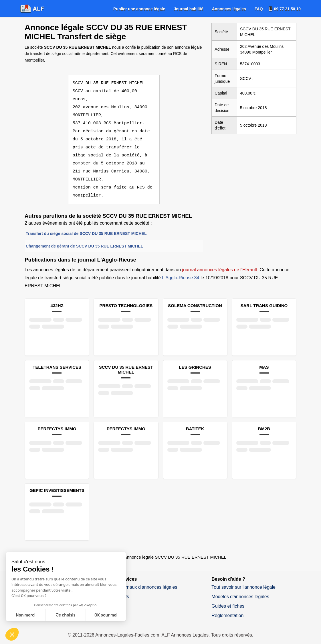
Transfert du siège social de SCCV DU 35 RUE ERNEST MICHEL (86, 225)
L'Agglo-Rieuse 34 (181, 270)
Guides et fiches (228, 598)
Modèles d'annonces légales (240, 589)
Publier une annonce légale (139, 9)
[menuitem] (139, 9)
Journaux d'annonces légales (148, 579)
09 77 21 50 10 (287, 9)
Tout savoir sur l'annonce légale (243, 579)
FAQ (259, 9)
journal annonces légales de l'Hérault (220, 262)
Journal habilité (188, 9)
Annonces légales (229, 9)
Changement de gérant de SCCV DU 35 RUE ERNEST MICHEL (84, 238)
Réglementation (227, 607)
